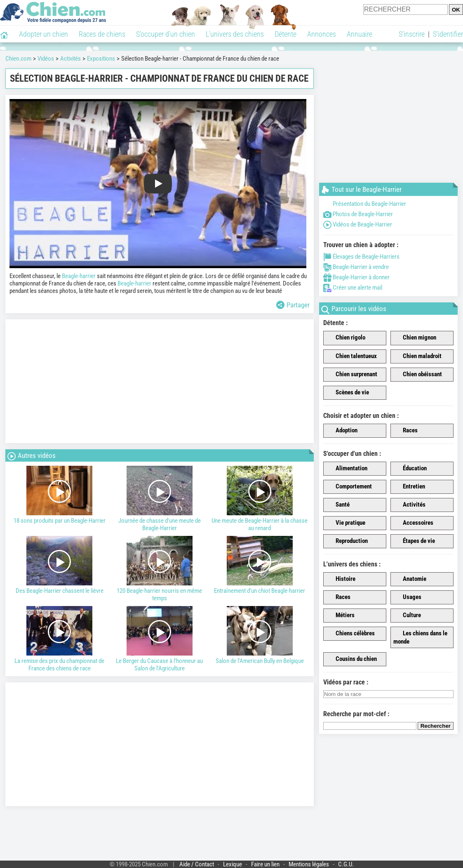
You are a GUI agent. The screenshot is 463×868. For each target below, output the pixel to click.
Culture (407, 616)
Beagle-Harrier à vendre (356, 267)
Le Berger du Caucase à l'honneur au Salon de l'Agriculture (160, 639)
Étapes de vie (414, 541)
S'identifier (448, 34)
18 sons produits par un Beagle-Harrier (60, 495)
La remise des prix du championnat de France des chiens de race (60, 639)
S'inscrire (412, 34)
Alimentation (347, 469)
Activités (409, 505)
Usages (407, 597)
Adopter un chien (43, 34)
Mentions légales (309, 864)
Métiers (340, 616)
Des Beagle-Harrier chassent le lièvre (60, 565)
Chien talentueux (351, 356)
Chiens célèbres (350, 634)
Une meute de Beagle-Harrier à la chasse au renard (260, 499)
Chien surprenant (352, 375)
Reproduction (347, 541)
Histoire (341, 579)
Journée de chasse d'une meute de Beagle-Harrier (160, 499)
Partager (293, 305)
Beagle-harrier (79, 276)
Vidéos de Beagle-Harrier (358, 224)
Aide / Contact (197, 864)
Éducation (410, 469)
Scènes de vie (348, 393)
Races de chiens (102, 34)
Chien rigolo (346, 338)
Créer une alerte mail (353, 288)
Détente (286, 34)
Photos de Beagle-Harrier (358, 214)
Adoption (342, 431)
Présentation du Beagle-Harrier (365, 204)
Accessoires (413, 523)
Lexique (233, 864)
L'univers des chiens (235, 34)
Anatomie (410, 579)
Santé (338, 505)
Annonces (322, 34)
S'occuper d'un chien (166, 34)
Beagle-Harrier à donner (356, 277)
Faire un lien (265, 864)
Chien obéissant (418, 375)
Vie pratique (346, 523)
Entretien (409, 487)
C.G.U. (346, 864)
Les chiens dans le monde (420, 637)
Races (405, 431)
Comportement (349, 487)
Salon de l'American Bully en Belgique (260, 635)
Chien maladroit (417, 356)
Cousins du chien (351, 659)
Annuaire (360, 34)
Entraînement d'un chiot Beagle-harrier (260, 565)
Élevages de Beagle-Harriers (361, 257)
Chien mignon (415, 338)
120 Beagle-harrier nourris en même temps (160, 569)
